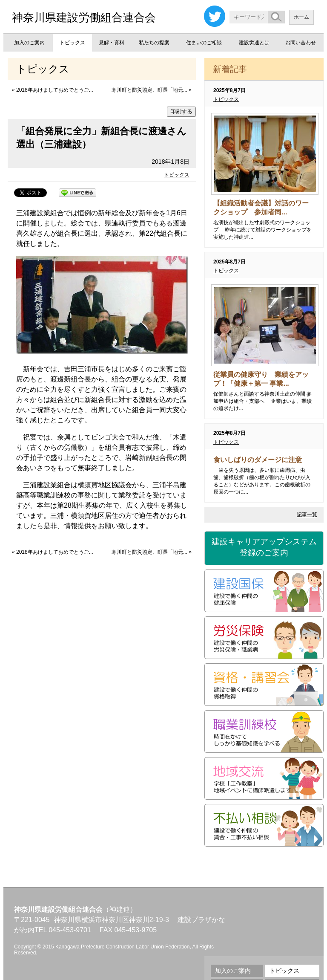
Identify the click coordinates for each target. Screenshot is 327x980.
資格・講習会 (264, 685)
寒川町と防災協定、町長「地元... (149, 90)
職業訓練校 (264, 731)
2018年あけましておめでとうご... (55, 90)
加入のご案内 (29, 43)
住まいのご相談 (204, 43)
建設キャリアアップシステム (264, 548)
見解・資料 (112, 43)
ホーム (301, 17)
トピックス (72, 43)
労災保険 (264, 638)
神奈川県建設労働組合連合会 (84, 17)
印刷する (181, 111)
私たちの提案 (154, 43)
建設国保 (264, 591)
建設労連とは (254, 43)
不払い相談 (264, 825)
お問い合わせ (301, 43)
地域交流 (264, 778)
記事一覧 (307, 515)
